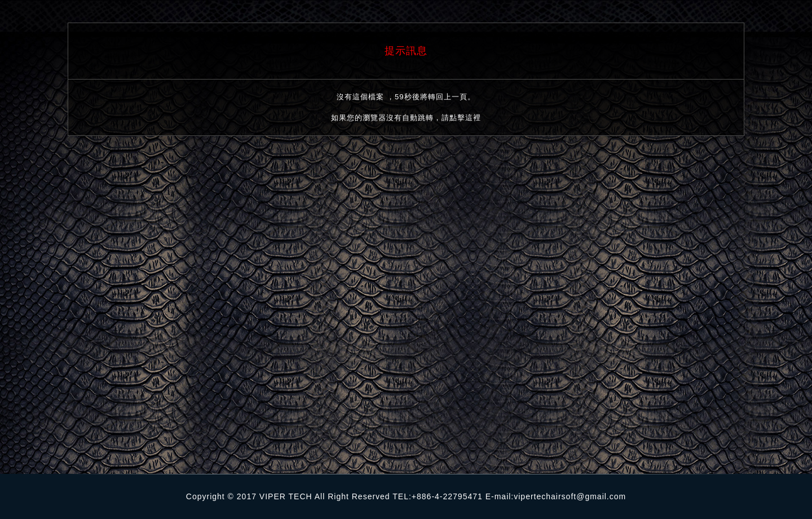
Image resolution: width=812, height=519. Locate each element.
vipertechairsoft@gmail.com (570, 496)
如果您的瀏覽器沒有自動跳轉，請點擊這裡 (406, 118)
